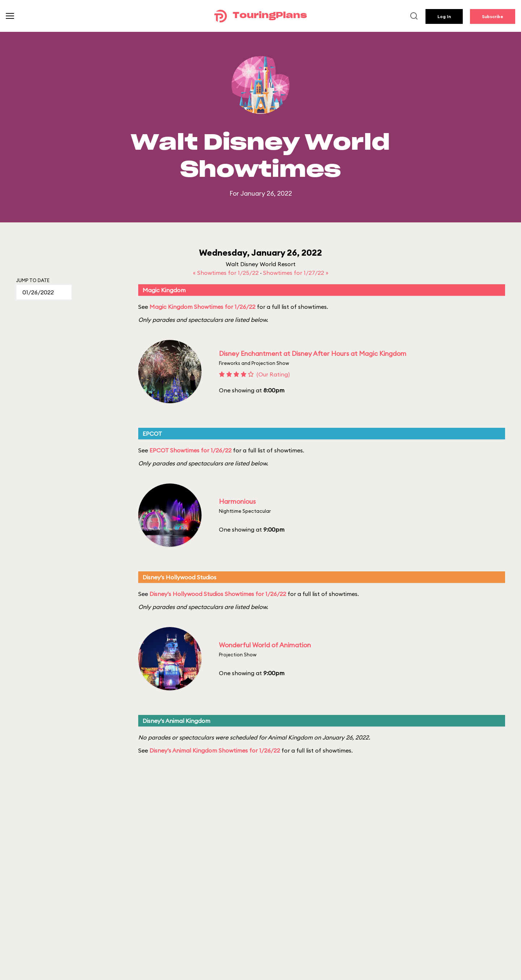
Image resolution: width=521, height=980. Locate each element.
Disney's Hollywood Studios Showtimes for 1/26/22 (218, 594)
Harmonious (237, 501)
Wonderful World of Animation (265, 645)
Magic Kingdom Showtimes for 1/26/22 (202, 307)
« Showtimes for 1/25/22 (226, 273)
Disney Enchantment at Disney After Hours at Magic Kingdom (313, 353)
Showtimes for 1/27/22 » (296, 273)
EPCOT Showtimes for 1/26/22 (190, 450)
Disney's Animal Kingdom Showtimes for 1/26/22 (215, 750)
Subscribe (493, 16)
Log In (444, 16)
